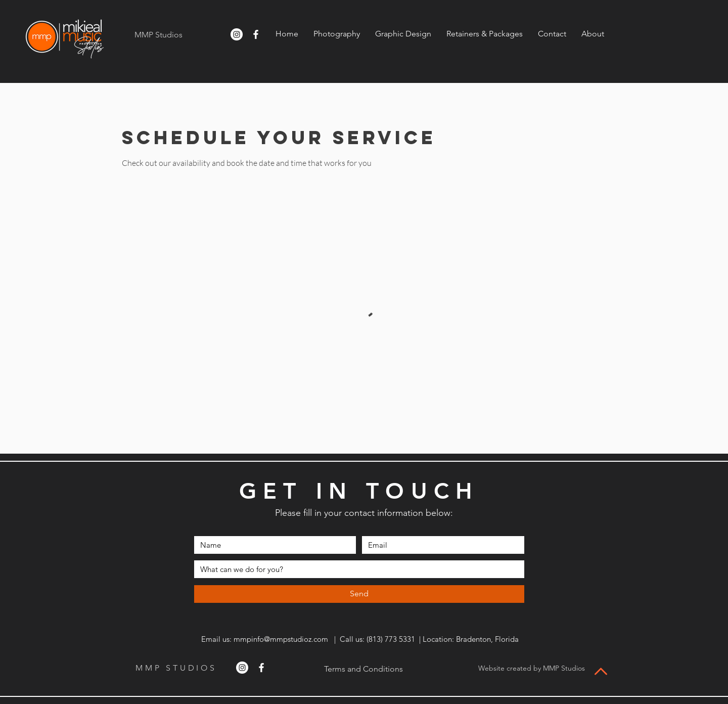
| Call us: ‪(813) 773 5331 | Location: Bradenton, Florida (423, 639)
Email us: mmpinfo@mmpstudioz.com (264, 639)
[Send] (359, 594)
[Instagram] (237, 34)
